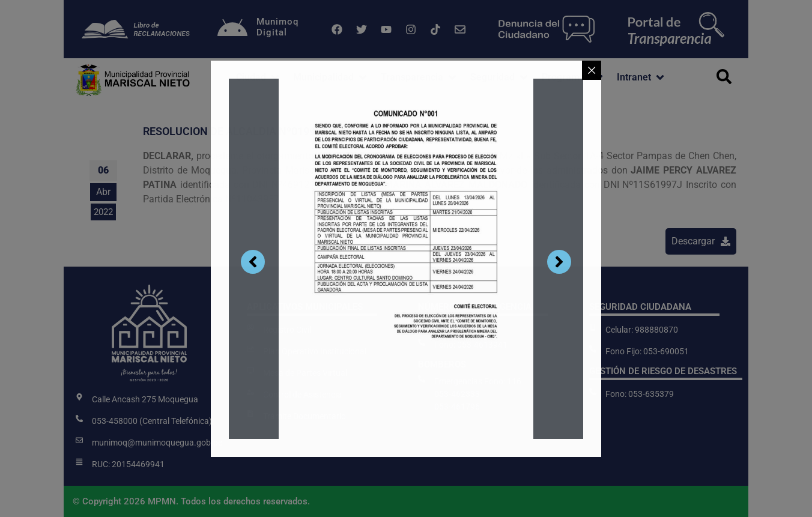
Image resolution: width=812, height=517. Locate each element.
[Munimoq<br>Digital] (232, 29)
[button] (259, 77)
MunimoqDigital (277, 27)
